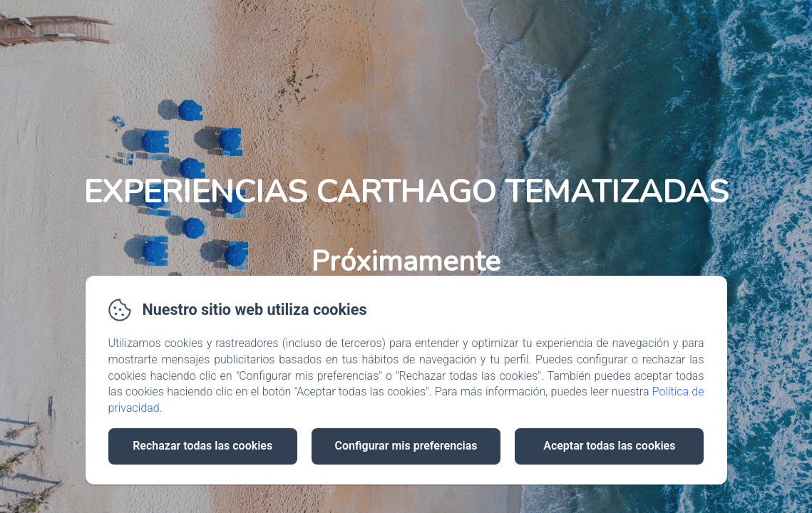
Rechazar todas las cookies (202, 446)
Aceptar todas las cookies (609, 446)
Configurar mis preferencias (406, 446)
